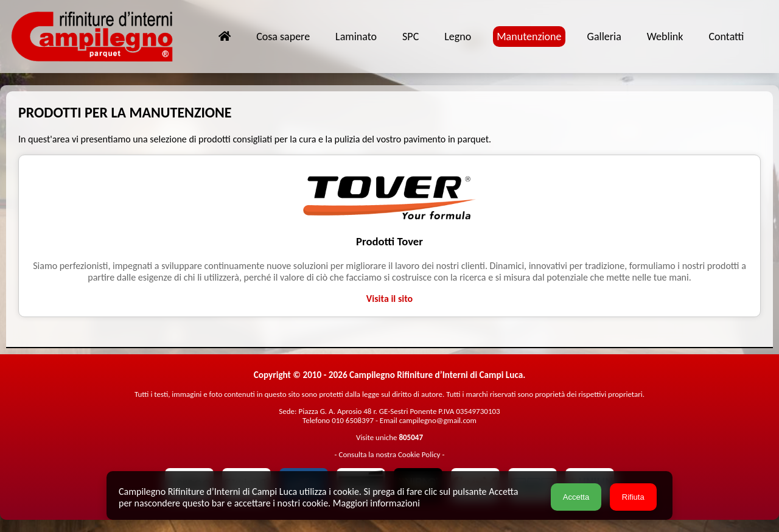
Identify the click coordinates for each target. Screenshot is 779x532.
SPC (410, 37)
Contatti (726, 37)
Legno (458, 37)
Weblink (665, 37)
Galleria (604, 37)
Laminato (356, 37)
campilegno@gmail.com (438, 420)
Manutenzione (529, 37)
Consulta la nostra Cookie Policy (389, 454)
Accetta (576, 497)
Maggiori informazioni (376, 503)
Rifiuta (633, 497)
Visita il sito (389, 299)
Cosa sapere (283, 37)
